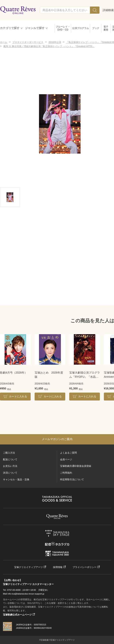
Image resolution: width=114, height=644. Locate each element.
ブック (96, 28)
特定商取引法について (72, 479)
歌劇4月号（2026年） (14, 373)
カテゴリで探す (10, 28)
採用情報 (58, 567)
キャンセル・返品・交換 (16, 479)
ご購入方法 (9, 453)
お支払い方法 (10, 466)
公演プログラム (81, 28)
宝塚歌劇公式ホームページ (17, 615)
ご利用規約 (66, 473)
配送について (10, 459)
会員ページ (66, 459)
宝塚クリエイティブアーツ (28, 567)
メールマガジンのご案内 (57, 439)
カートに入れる (18, 396)
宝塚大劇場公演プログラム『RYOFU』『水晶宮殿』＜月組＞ (85, 375)
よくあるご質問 (68, 453)
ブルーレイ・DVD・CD (63, 28)
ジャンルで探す (35, 28)
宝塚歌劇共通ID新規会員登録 (76, 466)
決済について (10, 473)
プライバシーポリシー (85, 567)
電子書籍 (106, 28)
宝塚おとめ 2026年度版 (49, 375)
